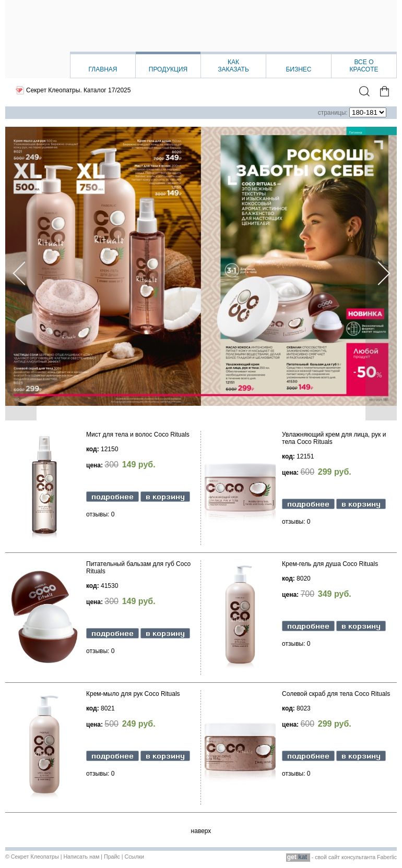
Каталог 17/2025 (107, 90)
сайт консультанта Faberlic (363, 857)
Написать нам (81, 857)
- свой (307, 857)
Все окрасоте (364, 66)
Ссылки (134, 857)
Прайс (112, 857)
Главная (103, 69)
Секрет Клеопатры (35, 857)
